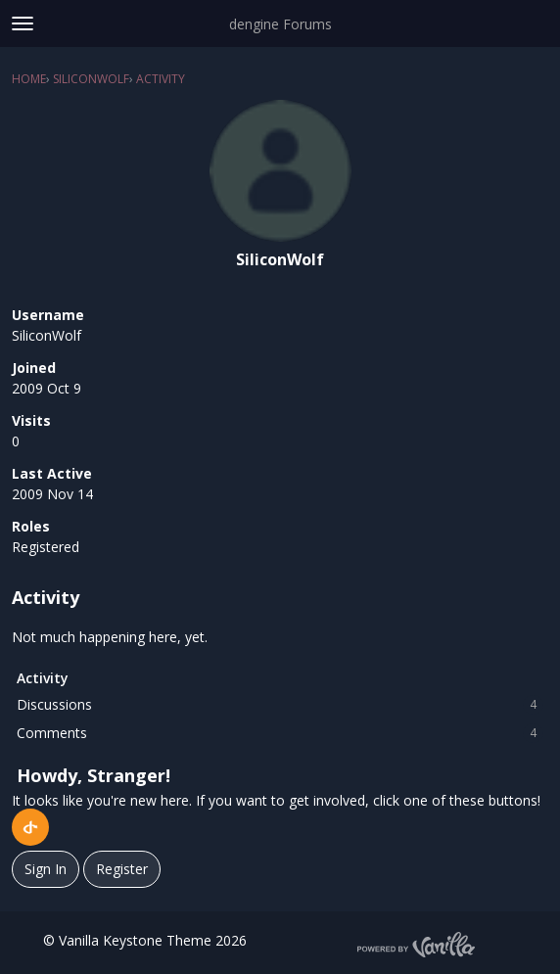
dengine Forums (280, 24)
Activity (43, 678)
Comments (280, 733)
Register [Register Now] (122, 869)
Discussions (280, 705)
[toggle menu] (23, 23)
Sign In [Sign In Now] (46, 869)
